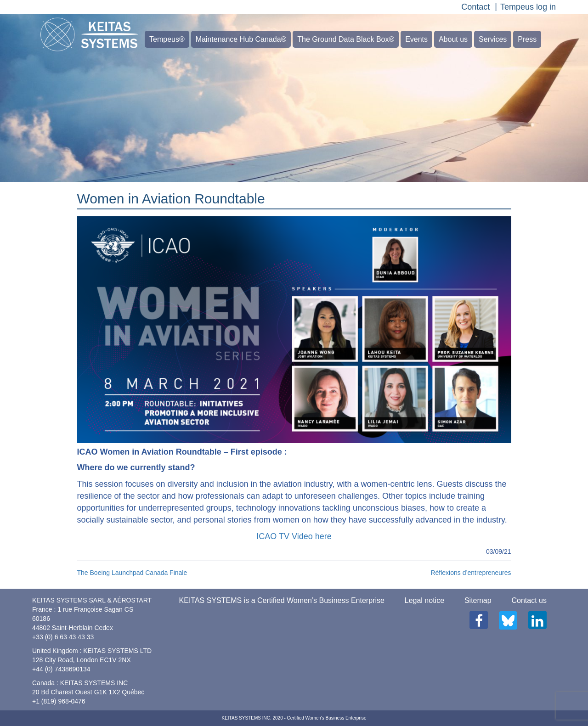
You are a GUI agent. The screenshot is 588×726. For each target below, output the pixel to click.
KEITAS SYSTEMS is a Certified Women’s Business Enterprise (282, 600)
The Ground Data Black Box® (346, 39)
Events (416, 39)
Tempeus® (167, 39)
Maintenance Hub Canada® (241, 39)
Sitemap (478, 600)
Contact (475, 7)
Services (493, 39)
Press (527, 39)
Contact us (529, 600)
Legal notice (424, 600)
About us (453, 39)
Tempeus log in (528, 7)
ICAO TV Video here (294, 536)
